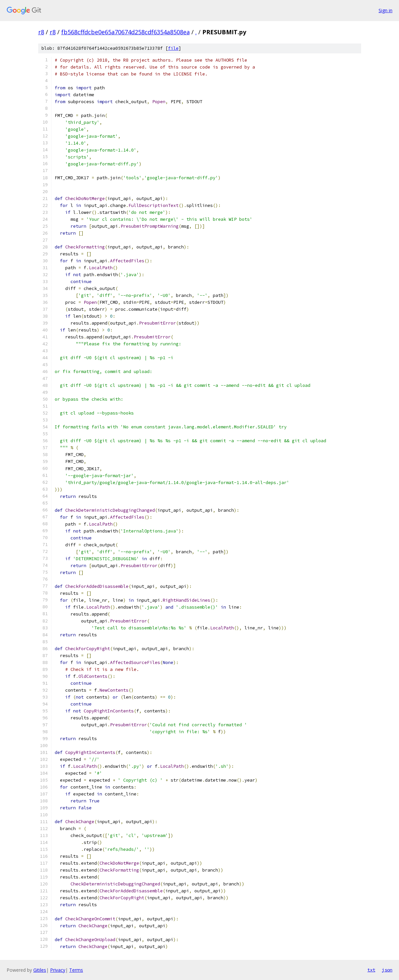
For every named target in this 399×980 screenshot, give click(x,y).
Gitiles (40, 970)
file (173, 48)
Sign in (385, 10)
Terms (76, 970)
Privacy (58, 970)
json (387, 970)
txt (371, 970)
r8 (41, 32)
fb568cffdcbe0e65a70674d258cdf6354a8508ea (126, 32)
